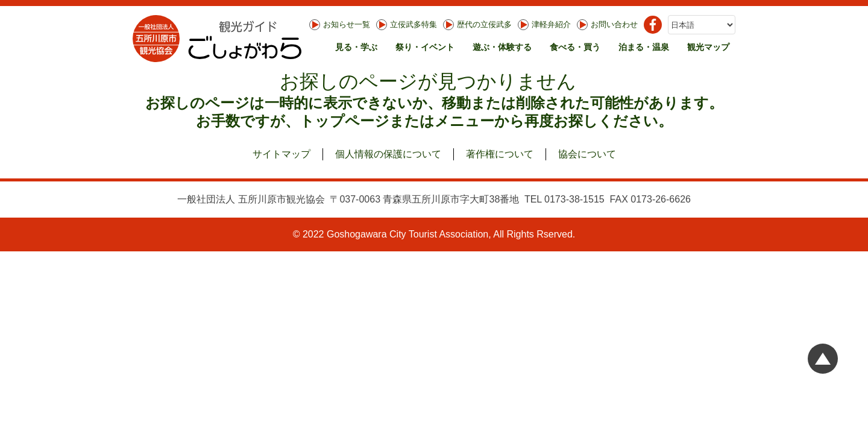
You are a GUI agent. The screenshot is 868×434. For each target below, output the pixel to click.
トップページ (344, 121)
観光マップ (708, 47)
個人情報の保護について (388, 154)
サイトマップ (281, 154)
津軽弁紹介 (544, 25)
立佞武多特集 (407, 25)
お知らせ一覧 (340, 25)
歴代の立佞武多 (477, 25)
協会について (587, 154)
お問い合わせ (607, 25)
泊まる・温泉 (644, 47)
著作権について (500, 154)
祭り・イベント (425, 47)
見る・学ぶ (356, 47)
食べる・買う (575, 47)
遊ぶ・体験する (502, 47)
